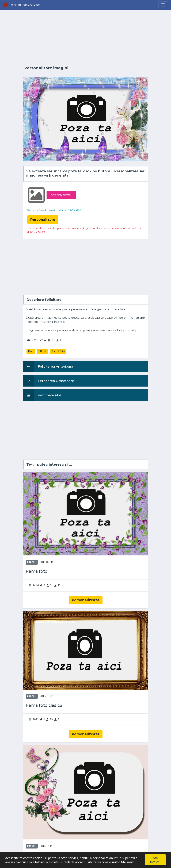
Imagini (32, 562)
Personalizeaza (86, 600)
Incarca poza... (61, 195)
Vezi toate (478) (43, 395)
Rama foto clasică (44, 705)
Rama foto (37, 571)
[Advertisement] (86, 38)
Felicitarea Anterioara (48, 366)
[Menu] (163, 5)
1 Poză (42, 351)
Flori (31, 351)
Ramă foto (58, 351)
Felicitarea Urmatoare (48, 381)
